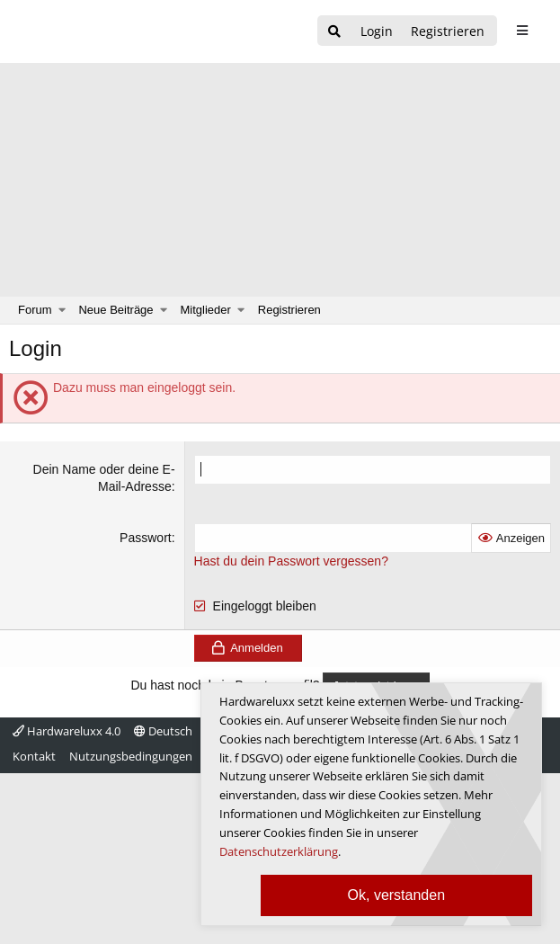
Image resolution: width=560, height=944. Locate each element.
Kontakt (34, 756)
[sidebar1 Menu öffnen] (522, 31)
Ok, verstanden (397, 895)
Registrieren (289, 310)
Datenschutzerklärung (279, 851)
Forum (35, 310)
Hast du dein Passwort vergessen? (291, 561)
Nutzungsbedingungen (131, 756)
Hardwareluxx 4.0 (67, 731)
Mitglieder (206, 310)
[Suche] (334, 32)
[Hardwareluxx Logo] (109, 31)
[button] (62, 310)
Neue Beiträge (116, 310)
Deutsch (163, 731)
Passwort (146, 538)
